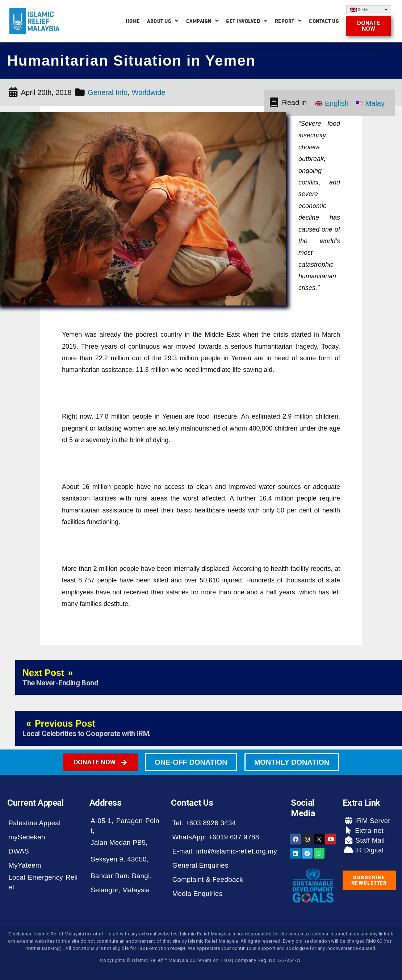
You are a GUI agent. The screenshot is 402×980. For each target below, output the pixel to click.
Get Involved (247, 21)
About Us (163, 21)
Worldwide (149, 92)
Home (133, 21)
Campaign (203, 21)
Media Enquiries (198, 894)
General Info (108, 92)
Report (288, 21)
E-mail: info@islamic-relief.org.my (225, 851)
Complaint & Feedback (208, 879)
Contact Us (324, 21)
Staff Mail (369, 840)
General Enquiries (200, 865)
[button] (368, 26)
